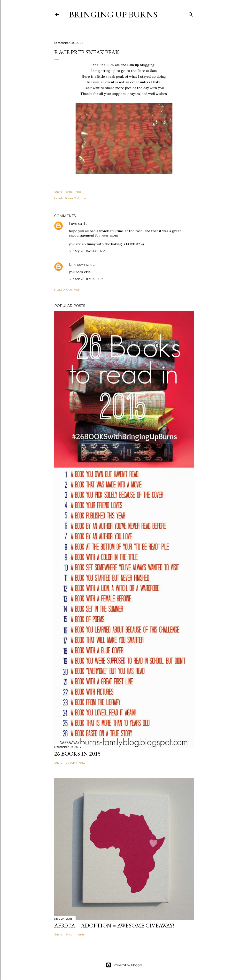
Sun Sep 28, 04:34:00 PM (87, 251)
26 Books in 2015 (77, 754)
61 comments (75, 934)
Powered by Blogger (124, 965)
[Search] (191, 13)
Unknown (77, 265)
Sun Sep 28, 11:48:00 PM (86, 279)
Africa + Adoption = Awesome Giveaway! (114, 925)
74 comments (76, 762)
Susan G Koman (76, 198)
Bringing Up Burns (113, 14)
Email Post (74, 192)
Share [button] (58, 192)
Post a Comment (68, 290)
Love (73, 224)
